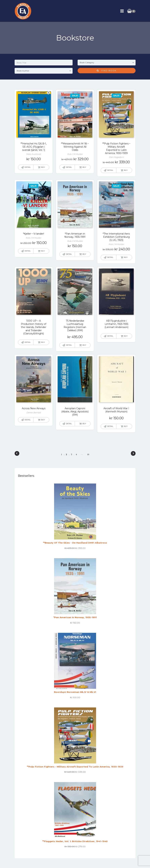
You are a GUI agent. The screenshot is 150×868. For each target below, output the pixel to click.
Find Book (107, 71)
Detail (28, 167)
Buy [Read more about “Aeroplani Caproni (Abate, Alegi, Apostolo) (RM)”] (84, 424)
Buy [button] (43, 167)
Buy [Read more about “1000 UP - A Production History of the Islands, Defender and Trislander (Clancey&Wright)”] (43, 342)
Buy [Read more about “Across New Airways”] (43, 420)
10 (88, 454)
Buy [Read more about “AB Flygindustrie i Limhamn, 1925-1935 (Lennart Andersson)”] (126, 336)
